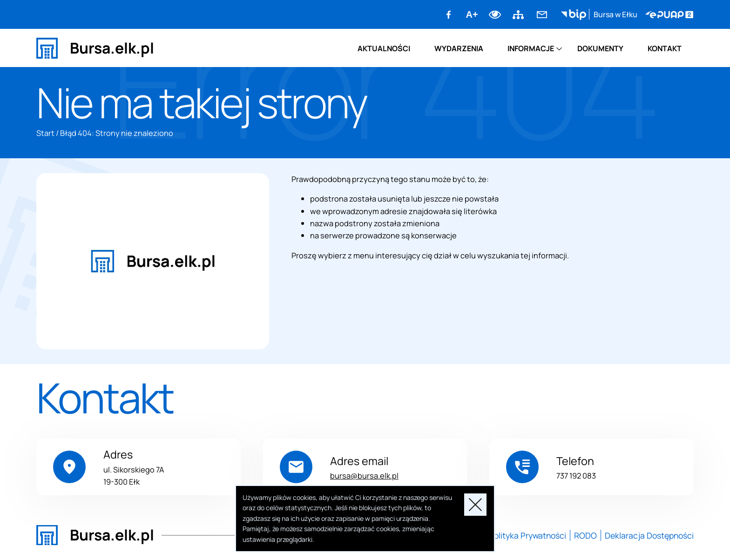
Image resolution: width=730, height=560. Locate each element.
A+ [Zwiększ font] (472, 14)
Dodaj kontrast (495, 14)
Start (45, 133)
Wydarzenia (459, 48)
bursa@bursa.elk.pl (364, 476)
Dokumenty (600, 48)
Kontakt (665, 48)
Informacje (531, 48)
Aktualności (384, 48)
